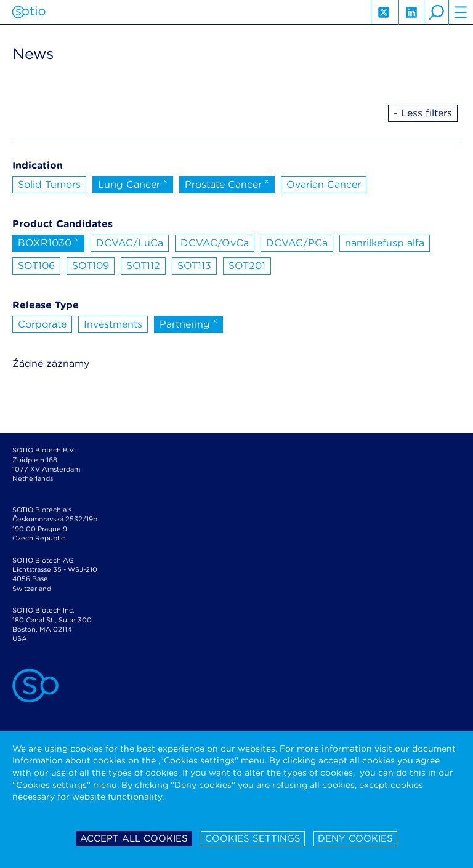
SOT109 (91, 266)
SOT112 (143, 266)
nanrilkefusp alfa (385, 243)
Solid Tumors (49, 184)
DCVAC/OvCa (215, 243)
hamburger (461, 12)
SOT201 (247, 266)
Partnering (188, 323)
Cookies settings (253, 838)
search (436, 12)
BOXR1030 (48, 242)
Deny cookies (355, 838)
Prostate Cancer (227, 183)
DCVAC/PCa (297, 243)
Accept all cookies (134, 838)
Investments (113, 324)
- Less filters (423, 113)
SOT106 (36, 266)
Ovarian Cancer (324, 184)
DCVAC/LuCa (130, 243)
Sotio (29, 12)
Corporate (42, 324)
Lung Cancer (133, 183)
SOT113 (194, 266)
